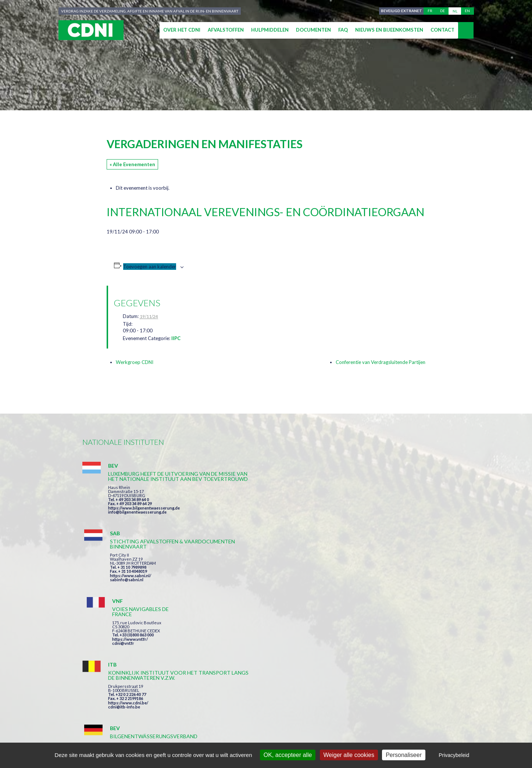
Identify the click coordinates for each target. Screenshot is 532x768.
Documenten (313, 30)
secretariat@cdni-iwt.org (483, 701)
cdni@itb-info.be (124, 603)
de (442, 11)
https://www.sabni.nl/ (254, 513)
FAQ (343, 30)
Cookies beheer (349, 735)
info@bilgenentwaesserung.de (137, 527)
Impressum (231, 735)
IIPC (176, 338)
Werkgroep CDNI (135, 362)
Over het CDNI (182, 30)
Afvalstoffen (226, 30)
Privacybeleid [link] (454, 755)
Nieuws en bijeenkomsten (389, 30)
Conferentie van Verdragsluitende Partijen (381, 362)
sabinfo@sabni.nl (251, 517)
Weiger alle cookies (349, 755)
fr (430, 11)
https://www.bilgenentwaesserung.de (144, 523)
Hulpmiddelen (270, 30)
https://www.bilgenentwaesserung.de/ (270, 587)
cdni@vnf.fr (371, 508)
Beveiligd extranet (400, 11)
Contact (442, 30)
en (467, 11)
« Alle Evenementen (132, 164)
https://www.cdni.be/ (128, 599)
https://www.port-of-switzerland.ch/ (394, 598)
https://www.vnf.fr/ (377, 504)
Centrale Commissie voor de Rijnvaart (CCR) (145, 735)
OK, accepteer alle (288, 755)
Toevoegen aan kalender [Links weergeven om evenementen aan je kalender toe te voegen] (150, 267)
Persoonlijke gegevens (286, 735)
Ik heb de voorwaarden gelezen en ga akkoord (306, 659)
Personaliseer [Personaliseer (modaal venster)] (404, 755)
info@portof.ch (374, 602)
